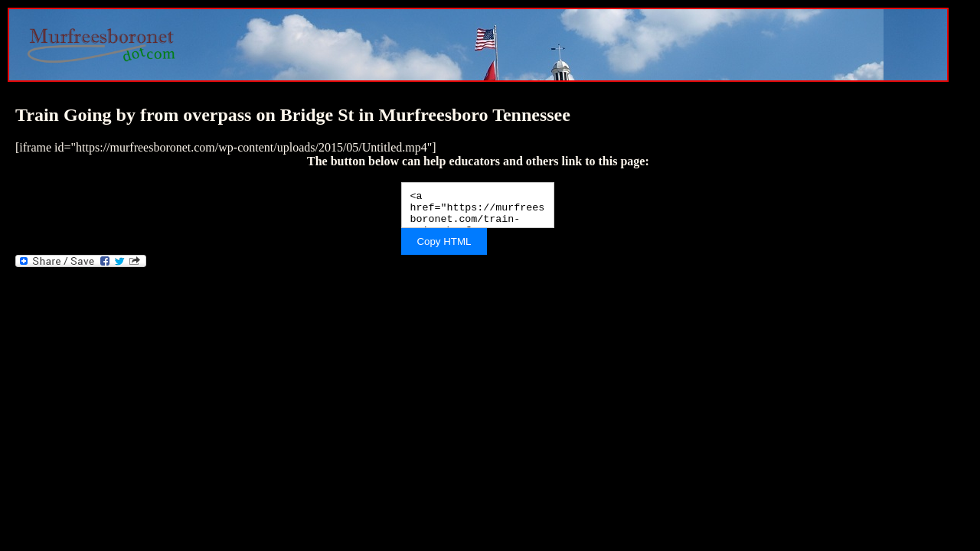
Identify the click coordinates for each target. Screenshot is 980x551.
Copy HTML (444, 241)
